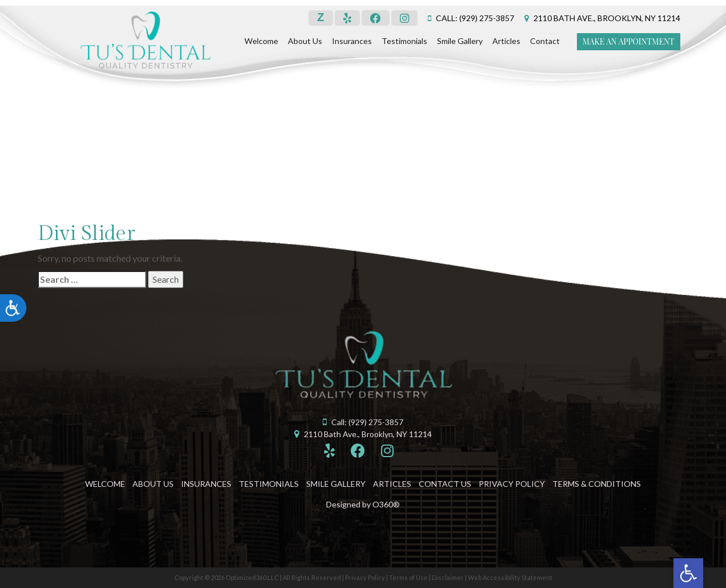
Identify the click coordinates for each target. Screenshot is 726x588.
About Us (305, 41)
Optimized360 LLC (252, 577)
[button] (688, 573)
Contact (545, 41)
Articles (506, 41)
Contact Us (445, 484)
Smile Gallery (460, 41)
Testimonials (404, 41)
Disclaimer (448, 577)
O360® (386, 504)
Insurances (352, 41)
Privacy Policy (512, 484)
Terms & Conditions (597, 484)
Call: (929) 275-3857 (475, 18)
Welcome (261, 41)
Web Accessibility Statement (510, 577)
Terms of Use (408, 577)
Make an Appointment (629, 41)
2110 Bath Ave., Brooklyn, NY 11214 (607, 18)
